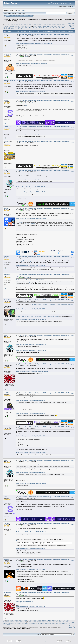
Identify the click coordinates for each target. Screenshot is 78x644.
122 (36, 28)
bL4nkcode (7, 364)
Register (26, 16)
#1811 (73, 301)
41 (11, 25)
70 (59, 25)
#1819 (73, 561)
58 (39, 25)
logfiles (32, 103)
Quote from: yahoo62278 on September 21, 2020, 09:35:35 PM (31, 453)
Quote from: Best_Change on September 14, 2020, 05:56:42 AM (32, 63)
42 (13, 25)
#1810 (73, 276)
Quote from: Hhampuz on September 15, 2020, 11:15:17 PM (31, 134)
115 (20, 28)
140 (16, 29)
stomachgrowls (9, 427)
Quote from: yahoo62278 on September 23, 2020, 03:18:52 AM (31, 483)
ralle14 (6, 100)
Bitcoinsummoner (10, 80)
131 (57, 28)
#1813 (73, 365)
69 (57, 25)
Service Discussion (33, 19)
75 (5, 26)
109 (6, 28)
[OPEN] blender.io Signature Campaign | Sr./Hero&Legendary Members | (53, 304)
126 (46, 28)
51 (28, 25)
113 (16, 28)
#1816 (73, 461)
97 (42, 26)
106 (62, 26)
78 (10, 26)
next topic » (72, 26)
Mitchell (26, 103)
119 (29, 28)
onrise (6, 208)
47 (21, 25)
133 (62, 28)
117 (25, 28)
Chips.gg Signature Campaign (25, 602)
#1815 (73, 428)
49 (24, 25)
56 (36, 25)
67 (54, 25)
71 (61, 25)
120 (32, 28)
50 (26, 25)
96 (41, 26)
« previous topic (71, 24)
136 (6, 29)
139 (13, 29)
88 (27, 26)
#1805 (73, 127)
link (26, 106)
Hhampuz (7, 275)
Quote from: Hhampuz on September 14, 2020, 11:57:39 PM (31, 91)
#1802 (73, 56)
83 (19, 26)
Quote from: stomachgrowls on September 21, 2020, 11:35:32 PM (32, 464)
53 (31, 25)
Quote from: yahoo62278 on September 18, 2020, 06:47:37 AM (31, 218)
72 (62, 25)
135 (4, 29)
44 (16, 25)
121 (34, 28)
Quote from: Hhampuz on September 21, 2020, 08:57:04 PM (31, 436)
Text (5, 34)
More (31, 16)
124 (41, 28)
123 (39, 28)
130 (55, 28)
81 (15, 26)
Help (12, 16)
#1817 (73, 498)
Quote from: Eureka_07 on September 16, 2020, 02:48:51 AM (31, 187)
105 (59, 26)
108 (4, 28)
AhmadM (7, 257)
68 (56, 25)
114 (18, 28)
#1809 (73, 257)
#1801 (73, 35)
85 (22, 26)
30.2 (23, 13)
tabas (6, 170)
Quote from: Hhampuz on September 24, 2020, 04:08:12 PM (31, 607)
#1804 (73, 102)
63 (47, 25)
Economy (15, 19)
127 (48, 28)
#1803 (73, 81)
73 (64, 25)
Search (17, 16)
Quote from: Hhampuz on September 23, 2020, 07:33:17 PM (31, 569)
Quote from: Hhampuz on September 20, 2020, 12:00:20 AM (31, 309)
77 (9, 26)
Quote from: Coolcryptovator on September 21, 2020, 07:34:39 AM (32, 371)
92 (34, 26)
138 (11, 29)
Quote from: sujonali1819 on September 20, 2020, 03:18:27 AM (31, 319)
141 (18, 29)
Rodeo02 (7, 300)
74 (4, 26)
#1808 (73, 210)
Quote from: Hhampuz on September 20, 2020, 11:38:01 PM (31, 400)
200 (22, 29)
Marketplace (23, 19)
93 (36, 26)
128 (50, 28)
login (19, 10)
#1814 (73, 394)
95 (39, 26)
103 (55, 26)
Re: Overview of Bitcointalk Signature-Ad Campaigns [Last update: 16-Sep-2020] (44, 141)
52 (29, 25)
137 (9, 29)
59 (41, 25)
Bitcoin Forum (7, 19)
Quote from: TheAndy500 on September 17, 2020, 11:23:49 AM (31, 344)
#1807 (73, 172)
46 (19, 25)
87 (25, 26)
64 (49, 25)
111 (11, 28)
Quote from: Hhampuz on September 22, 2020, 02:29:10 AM (31, 472)
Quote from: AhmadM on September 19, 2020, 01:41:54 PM (30, 280)
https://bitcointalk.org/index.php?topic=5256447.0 (34, 549)
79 (12, 26)
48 (23, 25)
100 (48, 26)
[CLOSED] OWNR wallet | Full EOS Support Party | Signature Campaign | (37, 316)
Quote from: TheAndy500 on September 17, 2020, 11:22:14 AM (31, 351)
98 (44, 26)
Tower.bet (20, 222)
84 (20, 26)
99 (46, 26)
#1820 (73, 594)
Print (72, 29)
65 (51, 25)
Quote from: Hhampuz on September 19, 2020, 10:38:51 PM (31, 413)
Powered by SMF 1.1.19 (29, 641)
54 (33, 25)
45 (18, 25)
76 (7, 26)
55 (34, 25)
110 (9, 28)
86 (24, 26)
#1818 (73, 525)
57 (37, 25)
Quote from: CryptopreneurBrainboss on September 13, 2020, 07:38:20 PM (34, 44)
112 (13, 28)
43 (14, 25)
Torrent (26, 13)
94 (37, 26)
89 (28, 26)
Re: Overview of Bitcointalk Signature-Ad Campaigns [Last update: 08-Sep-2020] (44, 34)
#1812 (73, 336)
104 (57, 26)
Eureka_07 (7, 127)
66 (52, 25)
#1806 (73, 142)
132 (60, 28)
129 (53, 28)
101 (50, 26)
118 (27, 28)
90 (30, 26)
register (24, 10)
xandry (26, 57)
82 (17, 26)
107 (64, 26)
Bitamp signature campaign (24, 261)
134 (64, 28)
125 (43, 28)
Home (8, 16)
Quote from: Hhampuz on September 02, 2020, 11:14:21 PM (31, 179)
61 (44, 25)
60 (42, 25)
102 (52, 26)
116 (23, 28)
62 (46, 25)
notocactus (7, 54)
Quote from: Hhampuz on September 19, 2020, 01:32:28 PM (31, 266)
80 (14, 26)
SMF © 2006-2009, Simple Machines (45, 641)
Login (21, 16)
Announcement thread (30, 224)
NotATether (7, 393)
